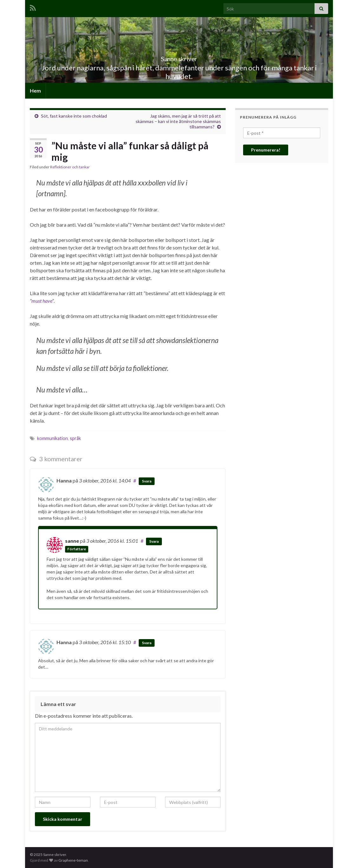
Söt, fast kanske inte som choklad (74, 116)
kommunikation (53, 438)
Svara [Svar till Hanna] (147, 481)
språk (75, 438)
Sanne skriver (179, 57)
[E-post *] (282, 133)
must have (42, 301)
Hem (35, 91)
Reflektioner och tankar (70, 167)
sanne (72, 541)
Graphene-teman (73, 860)
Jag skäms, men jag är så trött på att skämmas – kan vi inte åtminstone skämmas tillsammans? (178, 121)
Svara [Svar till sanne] (154, 541)
